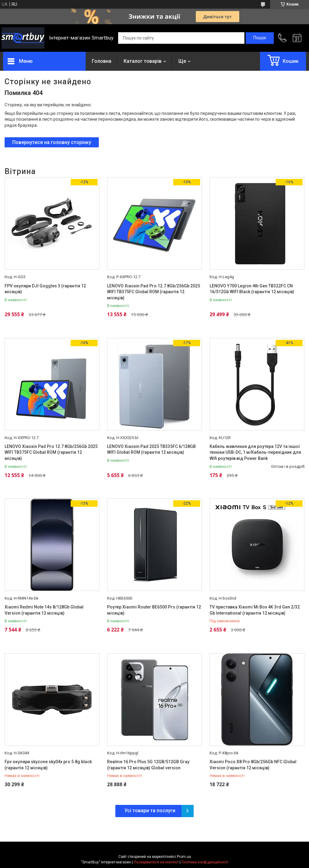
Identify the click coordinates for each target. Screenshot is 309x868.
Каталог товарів (143, 61)
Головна (102, 61)
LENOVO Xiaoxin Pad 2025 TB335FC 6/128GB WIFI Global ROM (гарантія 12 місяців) (151, 449)
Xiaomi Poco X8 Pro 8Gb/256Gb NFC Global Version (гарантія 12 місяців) (253, 765)
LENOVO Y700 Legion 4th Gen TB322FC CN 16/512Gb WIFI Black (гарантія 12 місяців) (252, 289)
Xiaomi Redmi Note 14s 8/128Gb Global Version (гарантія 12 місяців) (44, 610)
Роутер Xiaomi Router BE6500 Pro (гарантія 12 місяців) (154, 610)
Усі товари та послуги (150, 811)
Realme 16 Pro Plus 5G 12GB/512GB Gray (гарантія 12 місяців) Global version (148, 765)
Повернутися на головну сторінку (52, 142)
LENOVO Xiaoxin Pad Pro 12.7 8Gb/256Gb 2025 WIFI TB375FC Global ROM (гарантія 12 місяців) (154, 292)
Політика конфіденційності (205, 862)
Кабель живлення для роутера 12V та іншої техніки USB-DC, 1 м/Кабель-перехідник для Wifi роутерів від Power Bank (255, 452)
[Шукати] (260, 38)
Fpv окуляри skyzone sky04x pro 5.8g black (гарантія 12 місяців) (48, 765)
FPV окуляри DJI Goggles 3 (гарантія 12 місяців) (45, 289)
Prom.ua (184, 857)
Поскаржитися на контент (156, 862)
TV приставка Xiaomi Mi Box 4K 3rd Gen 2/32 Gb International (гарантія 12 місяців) (255, 610)
